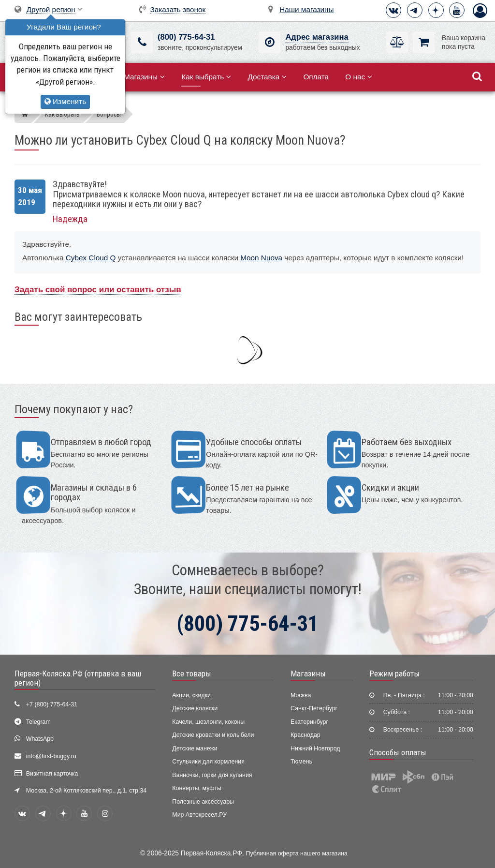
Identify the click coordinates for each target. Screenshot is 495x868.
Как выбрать (206, 77)
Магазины (144, 77)
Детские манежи (195, 748)
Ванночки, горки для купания (212, 775)
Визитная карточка (52, 774)
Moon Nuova (261, 258)
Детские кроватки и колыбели (213, 735)
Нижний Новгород (315, 748)
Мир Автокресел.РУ (199, 815)
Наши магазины (306, 9)
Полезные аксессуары (203, 802)
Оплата (316, 77)
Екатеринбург (309, 722)
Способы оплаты (398, 752)
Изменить (65, 101)
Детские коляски (195, 708)
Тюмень (301, 762)
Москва (301, 695)
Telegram (38, 722)
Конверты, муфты (197, 788)
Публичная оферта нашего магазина (297, 853)
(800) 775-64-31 (186, 37)
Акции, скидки (191, 695)
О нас (359, 77)
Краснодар (306, 735)
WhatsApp (40, 739)
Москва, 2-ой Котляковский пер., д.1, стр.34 (86, 791)
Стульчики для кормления (208, 762)
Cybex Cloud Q (91, 258)
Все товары (192, 673)
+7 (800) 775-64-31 (52, 704)
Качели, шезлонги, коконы (208, 722)
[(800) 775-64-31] (142, 42)
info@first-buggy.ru (51, 756)
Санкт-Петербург (314, 708)
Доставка (267, 77)
